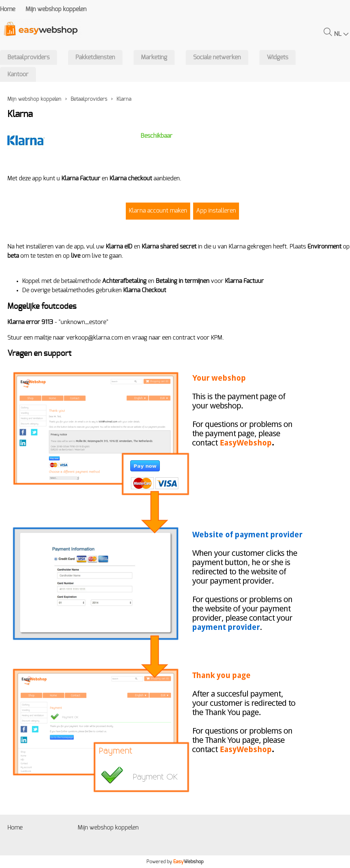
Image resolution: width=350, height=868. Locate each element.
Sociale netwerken (217, 57)
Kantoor (18, 74)
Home (8, 9)
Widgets (277, 57)
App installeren (216, 211)
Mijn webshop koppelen (56, 9)
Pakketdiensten (95, 57)
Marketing (154, 57)
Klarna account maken (158, 211)
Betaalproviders (28, 57)
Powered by (175, 862)
